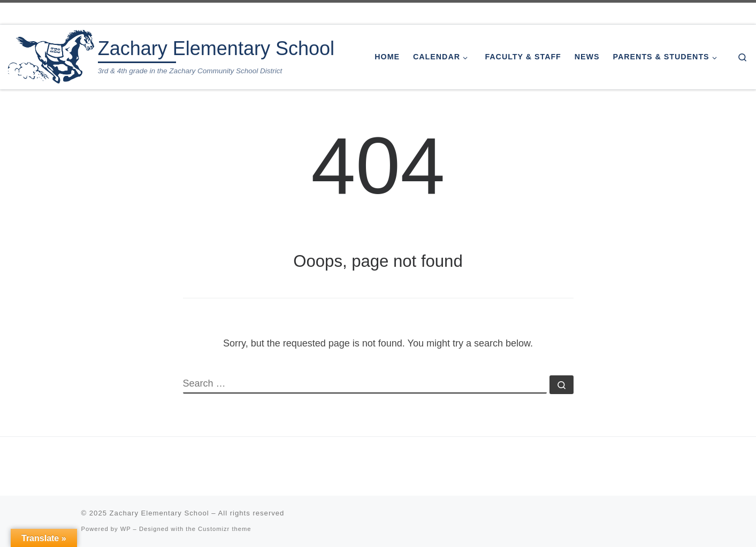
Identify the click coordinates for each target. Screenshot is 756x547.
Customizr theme (225, 529)
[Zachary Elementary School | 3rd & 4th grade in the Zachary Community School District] (51, 55)
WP (126, 529)
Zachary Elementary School (159, 513)
